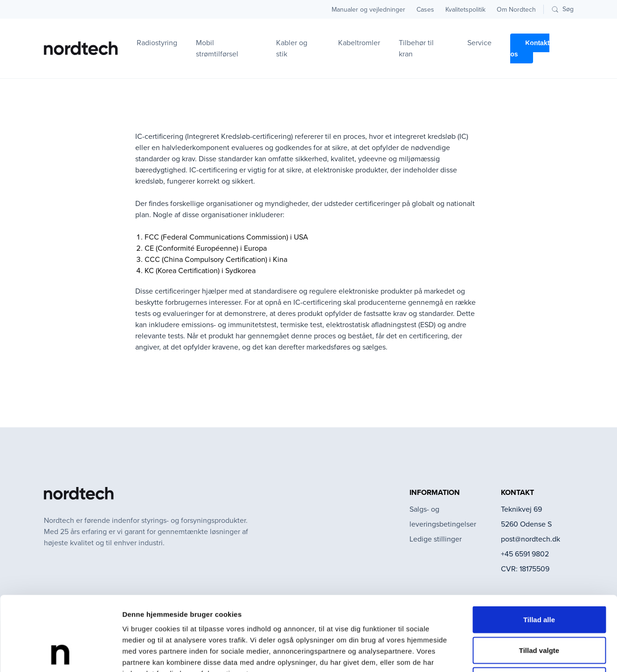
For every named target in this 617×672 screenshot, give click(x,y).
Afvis (539, 611)
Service (479, 43)
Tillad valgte (539, 580)
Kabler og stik (292, 48)
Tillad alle (539, 550)
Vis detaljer (485, 654)
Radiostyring (157, 43)
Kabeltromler (359, 43)
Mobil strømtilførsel (217, 48)
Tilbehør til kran (416, 48)
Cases (425, 10)
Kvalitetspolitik (465, 10)
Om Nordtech (516, 10)
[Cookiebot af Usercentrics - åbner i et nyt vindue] (60, 654)
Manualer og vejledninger (368, 10)
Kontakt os (530, 48)
